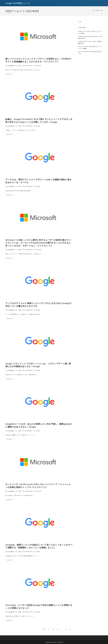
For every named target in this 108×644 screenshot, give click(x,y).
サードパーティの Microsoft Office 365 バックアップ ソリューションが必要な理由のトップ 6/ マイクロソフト (38, 486)
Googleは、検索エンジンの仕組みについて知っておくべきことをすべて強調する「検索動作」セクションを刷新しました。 (39, 546)
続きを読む (11, 74)
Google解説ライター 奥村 (14, 66)
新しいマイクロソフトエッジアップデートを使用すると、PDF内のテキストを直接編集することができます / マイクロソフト (38, 60)
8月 (102, 11)
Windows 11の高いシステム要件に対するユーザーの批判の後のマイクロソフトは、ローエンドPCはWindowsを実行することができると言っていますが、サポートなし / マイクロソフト (38, 243)
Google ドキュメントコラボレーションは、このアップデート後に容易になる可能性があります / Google (38, 365)
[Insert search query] (90, 22)
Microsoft (39, 66)
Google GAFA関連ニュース (18, 3)
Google (38, 126)
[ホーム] (93, 11)
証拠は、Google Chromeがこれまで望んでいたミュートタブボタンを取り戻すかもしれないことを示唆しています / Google (39, 121)
